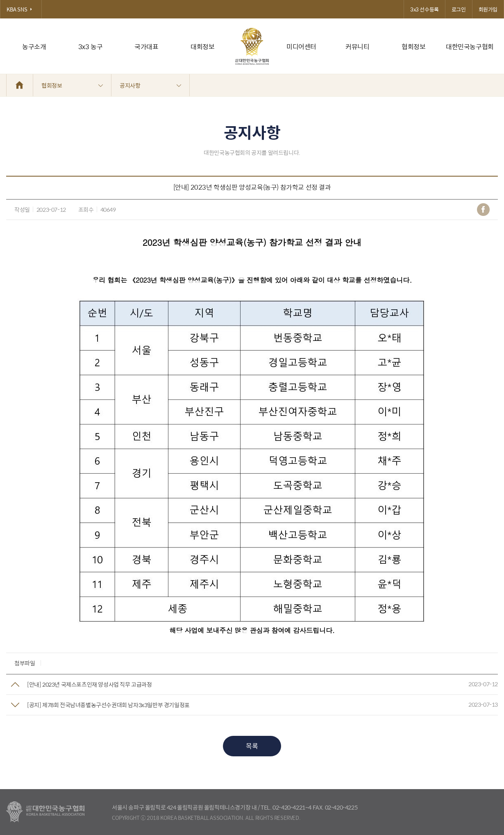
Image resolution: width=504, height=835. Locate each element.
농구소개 (34, 47)
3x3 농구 (91, 47)
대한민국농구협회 (470, 47)
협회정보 (413, 47)
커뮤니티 (357, 47)
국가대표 (146, 47)
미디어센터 (301, 47)
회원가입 (488, 9)
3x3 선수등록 (425, 9)
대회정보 (202, 47)
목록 (252, 746)
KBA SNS (21, 9)
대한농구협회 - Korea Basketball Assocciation (45, 812)
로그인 (459, 9)
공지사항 (150, 85)
